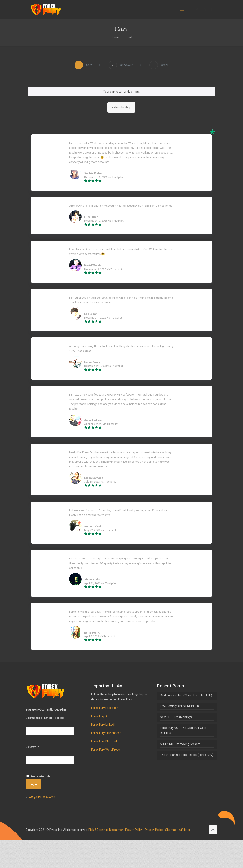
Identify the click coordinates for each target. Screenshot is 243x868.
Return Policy (134, 858)
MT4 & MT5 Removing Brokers (180, 772)
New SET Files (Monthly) (176, 745)
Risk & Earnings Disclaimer (106, 858)
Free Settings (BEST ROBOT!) (179, 734)
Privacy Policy (154, 858)
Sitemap (171, 858)
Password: (33, 775)
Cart (129, 37)
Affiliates (185, 858)
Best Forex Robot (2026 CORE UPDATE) (186, 723)
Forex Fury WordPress (105, 778)
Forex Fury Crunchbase (106, 761)
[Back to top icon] (213, 858)
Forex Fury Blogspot (104, 769)
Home (115, 37)
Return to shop (121, 107)
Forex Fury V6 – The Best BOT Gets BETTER (183, 759)
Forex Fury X (99, 744)
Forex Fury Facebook (105, 736)
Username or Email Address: (45, 746)
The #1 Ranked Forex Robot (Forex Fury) (187, 783)
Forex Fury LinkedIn (104, 753)
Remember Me (40, 805)
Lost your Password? (41, 825)
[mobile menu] (182, 9)
